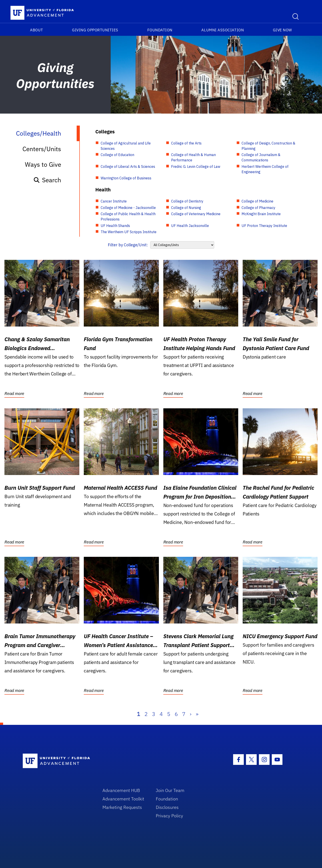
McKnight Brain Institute (261, 214)
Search (47, 180)
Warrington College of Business (126, 178)
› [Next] (191, 714)
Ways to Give (43, 164)
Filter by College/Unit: (128, 245)
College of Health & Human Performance (193, 157)
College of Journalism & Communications (261, 157)
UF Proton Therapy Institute (264, 226)
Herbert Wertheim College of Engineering (265, 169)
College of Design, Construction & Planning (268, 146)
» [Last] (197, 714)
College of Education (117, 155)
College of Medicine (257, 201)
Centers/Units (42, 149)
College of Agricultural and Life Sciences (126, 146)
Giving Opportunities (95, 30)
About (37, 30)
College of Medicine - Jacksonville (128, 208)
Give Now (282, 30)
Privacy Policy (169, 816)
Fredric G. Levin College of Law (196, 166)
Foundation (160, 30)
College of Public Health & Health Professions (128, 216)
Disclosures (167, 807)
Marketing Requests (122, 807)
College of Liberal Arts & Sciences (128, 166)
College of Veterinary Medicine (196, 214)
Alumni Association (223, 30)
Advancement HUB (121, 790)
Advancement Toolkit (123, 799)
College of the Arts (186, 143)
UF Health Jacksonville (190, 226)
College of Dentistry (187, 201)
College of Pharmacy (258, 208)
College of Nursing (186, 208)
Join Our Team (170, 790)
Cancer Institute (114, 201)
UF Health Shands (115, 226)
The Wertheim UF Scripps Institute (129, 232)
